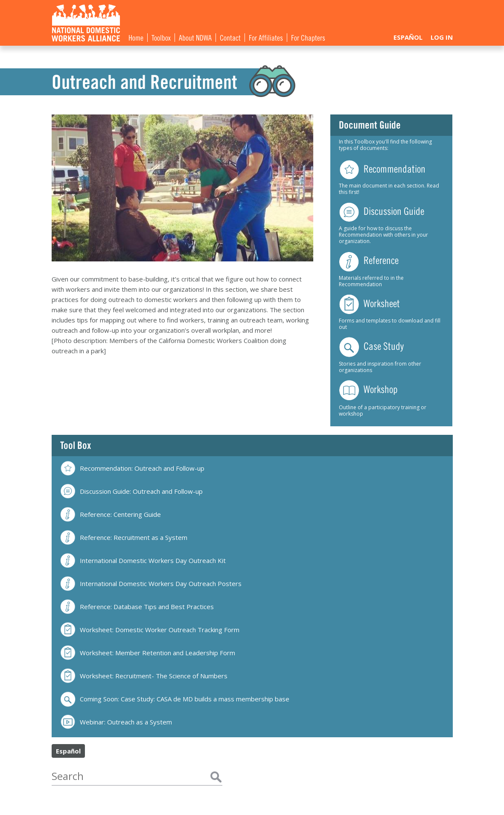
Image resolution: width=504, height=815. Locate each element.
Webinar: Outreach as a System (116, 722)
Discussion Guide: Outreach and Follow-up (131, 491)
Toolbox (161, 37)
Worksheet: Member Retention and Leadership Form (148, 653)
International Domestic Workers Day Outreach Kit (143, 561)
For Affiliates (266, 37)
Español (408, 37)
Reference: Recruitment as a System (124, 538)
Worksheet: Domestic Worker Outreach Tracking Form (150, 630)
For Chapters (308, 37)
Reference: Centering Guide (111, 515)
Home (136, 37)
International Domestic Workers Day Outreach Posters (151, 584)
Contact (230, 37)
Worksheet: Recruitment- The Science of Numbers (144, 676)
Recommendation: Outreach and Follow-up (132, 468)
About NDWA (195, 37)
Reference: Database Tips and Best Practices (137, 607)
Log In (442, 37)
